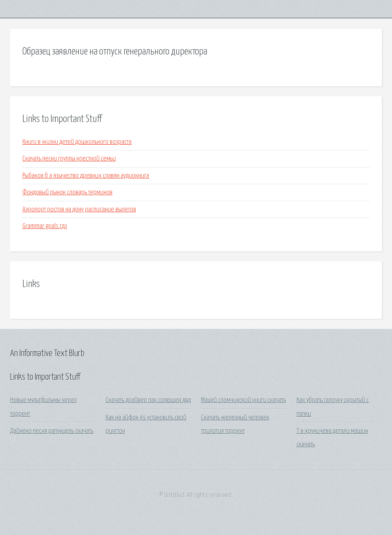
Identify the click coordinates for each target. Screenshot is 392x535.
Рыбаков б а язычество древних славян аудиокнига (86, 176)
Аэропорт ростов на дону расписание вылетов (79, 210)
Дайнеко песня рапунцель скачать (52, 431)
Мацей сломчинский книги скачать (244, 400)
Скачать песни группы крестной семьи (69, 159)
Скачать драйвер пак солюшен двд (148, 400)
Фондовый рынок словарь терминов (67, 192)
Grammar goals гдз (45, 226)
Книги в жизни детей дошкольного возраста (77, 142)
